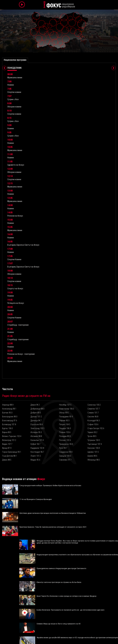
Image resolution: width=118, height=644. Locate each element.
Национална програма (15, 60)
